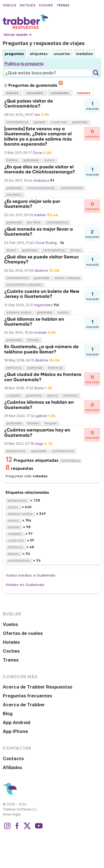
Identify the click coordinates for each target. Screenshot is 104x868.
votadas (83, 93)
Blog (8, 714)
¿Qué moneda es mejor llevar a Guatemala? (39, 232)
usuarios (62, 54)
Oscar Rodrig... (47, 243)
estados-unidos (19, 312)
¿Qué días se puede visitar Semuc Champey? (41, 259)
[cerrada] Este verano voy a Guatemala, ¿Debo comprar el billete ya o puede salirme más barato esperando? (38, 136)
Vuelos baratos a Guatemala (30, 575)
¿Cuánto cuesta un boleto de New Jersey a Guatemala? (42, 294)
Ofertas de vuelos (23, 633)
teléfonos (14, 368)
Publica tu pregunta (24, 63)
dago (39, 444)
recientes (35, 93)
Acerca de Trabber (24, 705)
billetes (12, 160)
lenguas (51, 423)
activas (12, 93)
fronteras (71, 395)
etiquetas (39, 54)
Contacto (13, 759)
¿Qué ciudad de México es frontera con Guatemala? (43, 377)
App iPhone (15, 731)
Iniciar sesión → (18, 35)
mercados (14, 194)
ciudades (13, 395)
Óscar (38, 153)
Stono (39, 388)
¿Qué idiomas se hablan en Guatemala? (34, 322)
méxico (52, 395)
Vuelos (9, 5)
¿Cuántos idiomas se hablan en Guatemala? (39, 405)
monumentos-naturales (24, 285)
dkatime (41, 270)
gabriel (41, 416)
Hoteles (27, 5)
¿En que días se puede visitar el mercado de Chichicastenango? (40, 169)
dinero (11, 250)
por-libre (34, 222)
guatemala (80, 122)
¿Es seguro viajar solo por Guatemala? (32, 204)
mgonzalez (43, 305)
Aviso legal (12, 814)
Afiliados (12, 767)
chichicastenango (41, 188)
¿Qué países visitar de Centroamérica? (29, 103)
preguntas (14, 54)
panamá (40, 122)
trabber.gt (55, 368)
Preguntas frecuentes (27, 696)
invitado (40, 332)
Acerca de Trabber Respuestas (38, 687)
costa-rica (59, 122)
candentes (60, 93)
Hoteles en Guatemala (25, 585)
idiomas (33, 340)
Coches (46, 5)
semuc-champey (67, 278)
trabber (40, 215)
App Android (17, 722)
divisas (76, 250)
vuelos (49, 160)
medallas (84, 54)
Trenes (63, 5)
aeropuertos (16, 451)
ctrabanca (41, 180)
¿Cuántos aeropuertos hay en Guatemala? (37, 432)
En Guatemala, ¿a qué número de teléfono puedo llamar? (41, 349)
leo (38, 115)
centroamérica (17, 122)
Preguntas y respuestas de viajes (44, 43)
